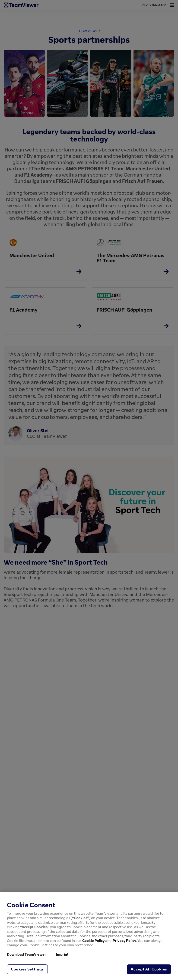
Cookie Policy (93, 941)
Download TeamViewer (27, 954)
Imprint (62, 954)
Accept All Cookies (149, 969)
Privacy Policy (124, 941)
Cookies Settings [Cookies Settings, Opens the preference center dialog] (27, 969)
